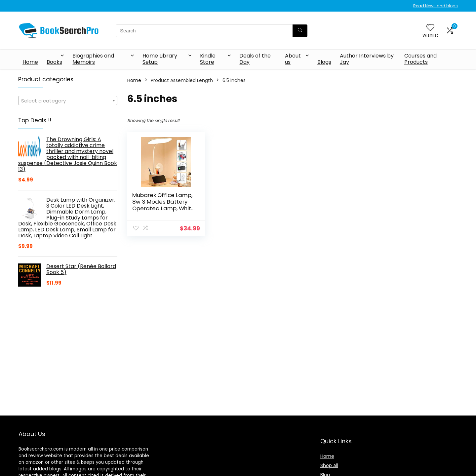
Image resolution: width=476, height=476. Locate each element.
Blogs (324, 62)
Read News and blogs (436, 6)
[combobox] (68, 100)
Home (30, 62)
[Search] (300, 31)
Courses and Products (420, 59)
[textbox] (68, 101)
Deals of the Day (255, 59)
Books (54, 62)
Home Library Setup (160, 59)
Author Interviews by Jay (367, 59)
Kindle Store (208, 59)
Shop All (329, 465)
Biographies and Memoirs (93, 59)
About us (293, 59)
